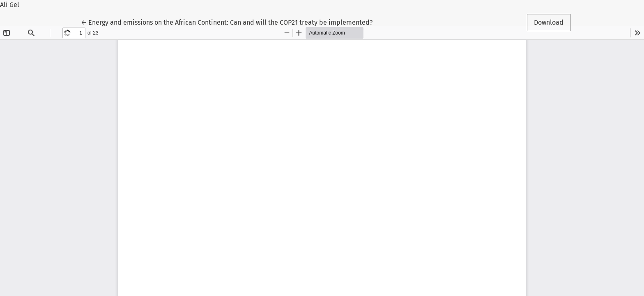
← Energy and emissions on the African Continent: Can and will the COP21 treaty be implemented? (227, 22)
